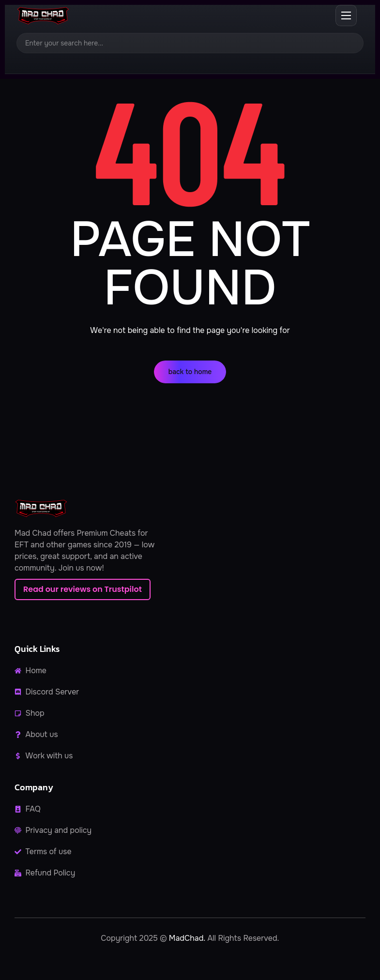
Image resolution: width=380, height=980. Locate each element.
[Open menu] (346, 15)
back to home (190, 372)
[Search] (190, 43)
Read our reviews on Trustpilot (83, 589)
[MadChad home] (43, 16)
